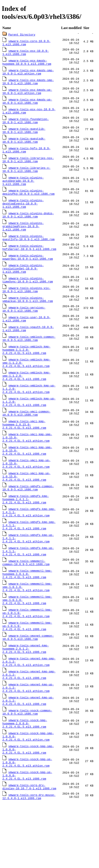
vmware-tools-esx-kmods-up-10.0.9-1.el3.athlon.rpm (27, 95)
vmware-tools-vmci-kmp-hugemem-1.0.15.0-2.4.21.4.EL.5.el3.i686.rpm (24, 454)
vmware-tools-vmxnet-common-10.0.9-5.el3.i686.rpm (28, 688)
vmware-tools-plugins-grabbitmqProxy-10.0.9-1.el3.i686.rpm (23, 240)
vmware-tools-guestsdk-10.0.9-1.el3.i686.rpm (24, 147)
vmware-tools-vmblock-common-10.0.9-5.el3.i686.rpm (29, 360)
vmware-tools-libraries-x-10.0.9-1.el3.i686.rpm (26, 178)
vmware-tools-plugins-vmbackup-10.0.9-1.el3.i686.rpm (28, 318)
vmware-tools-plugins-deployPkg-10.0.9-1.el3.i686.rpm (28, 203)
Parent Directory (22, 34)
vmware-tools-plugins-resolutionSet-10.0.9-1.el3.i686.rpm (23, 285)
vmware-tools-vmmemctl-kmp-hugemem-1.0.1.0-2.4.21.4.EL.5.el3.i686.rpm (27, 618)
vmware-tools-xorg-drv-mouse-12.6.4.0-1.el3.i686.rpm (29, 862)
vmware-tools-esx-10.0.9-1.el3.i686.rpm (26, 53)
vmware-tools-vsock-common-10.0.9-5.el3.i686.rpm (27, 769)
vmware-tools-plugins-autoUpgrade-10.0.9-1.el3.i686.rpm (23, 190)
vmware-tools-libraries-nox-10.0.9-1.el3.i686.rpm (28, 168)
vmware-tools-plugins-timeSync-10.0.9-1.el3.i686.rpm (28, 298)
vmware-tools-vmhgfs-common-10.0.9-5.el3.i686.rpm (28, 524)
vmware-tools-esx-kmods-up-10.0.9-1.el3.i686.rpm (27, 105)
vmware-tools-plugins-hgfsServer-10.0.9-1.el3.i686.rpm (29, 263)
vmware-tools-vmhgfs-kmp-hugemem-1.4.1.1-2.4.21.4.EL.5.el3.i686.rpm (26, 536)
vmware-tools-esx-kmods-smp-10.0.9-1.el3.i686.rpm (28, 84)
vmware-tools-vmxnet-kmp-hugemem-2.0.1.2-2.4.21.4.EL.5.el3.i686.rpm (26, 700)
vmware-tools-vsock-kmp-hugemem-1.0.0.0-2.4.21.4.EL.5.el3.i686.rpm (25, 782)
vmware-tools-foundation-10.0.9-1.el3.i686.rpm (26, 126)
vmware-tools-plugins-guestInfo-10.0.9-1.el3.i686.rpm (28, 252)
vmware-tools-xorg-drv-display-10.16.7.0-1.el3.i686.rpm (29, 851)
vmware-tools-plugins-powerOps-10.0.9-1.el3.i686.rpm (28, 273)
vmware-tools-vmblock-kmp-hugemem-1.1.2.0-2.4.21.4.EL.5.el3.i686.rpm (26, 372)
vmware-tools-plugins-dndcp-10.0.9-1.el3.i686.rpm (28, 227)
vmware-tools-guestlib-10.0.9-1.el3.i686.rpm (24, 136)
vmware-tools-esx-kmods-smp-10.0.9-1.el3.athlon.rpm (28, 74)
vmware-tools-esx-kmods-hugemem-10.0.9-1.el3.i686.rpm (27, 64)
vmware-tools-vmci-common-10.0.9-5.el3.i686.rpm (26, 442)
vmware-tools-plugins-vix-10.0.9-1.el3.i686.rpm (26, 308)
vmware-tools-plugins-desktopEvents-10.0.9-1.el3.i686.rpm (23, 215)
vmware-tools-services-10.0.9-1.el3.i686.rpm (24, 329)
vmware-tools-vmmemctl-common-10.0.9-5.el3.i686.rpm (26, 606)
